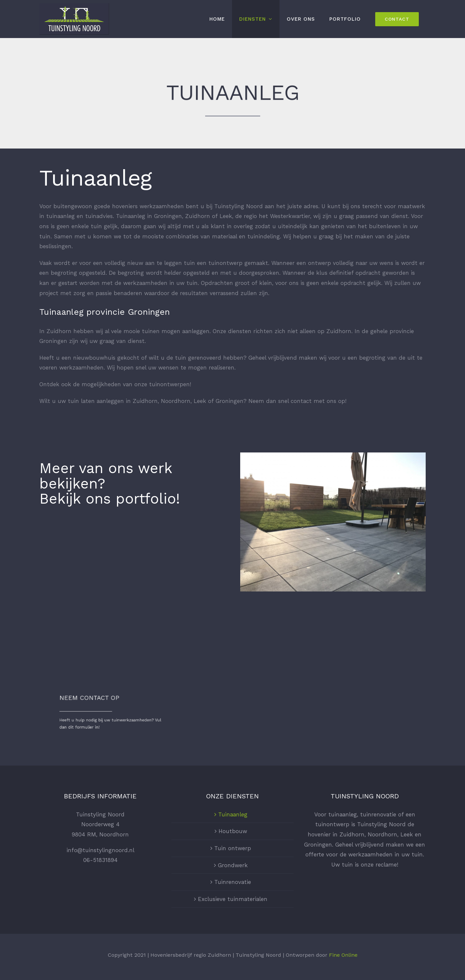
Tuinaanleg (233, 814)
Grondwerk (233, 865)
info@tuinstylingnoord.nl (100, 850)
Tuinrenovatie (233, 882)
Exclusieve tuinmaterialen (233, 899)
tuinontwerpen (169, 384)
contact (301, 401)
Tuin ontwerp (233, 848)
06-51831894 (100, 860)
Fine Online (343, 955)
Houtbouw (233, 831)
